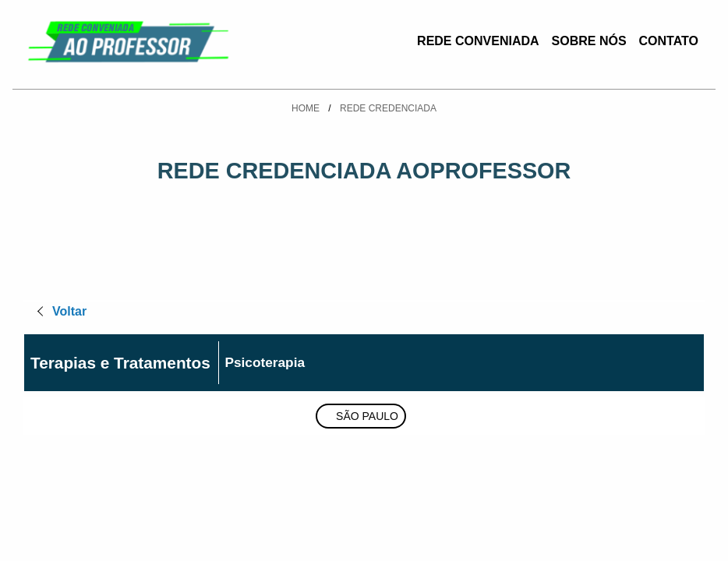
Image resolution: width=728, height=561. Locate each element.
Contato (669, 41)
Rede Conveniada (478, 41)
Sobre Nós (589, 41)
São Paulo (367, 416)
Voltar (69, 311)
